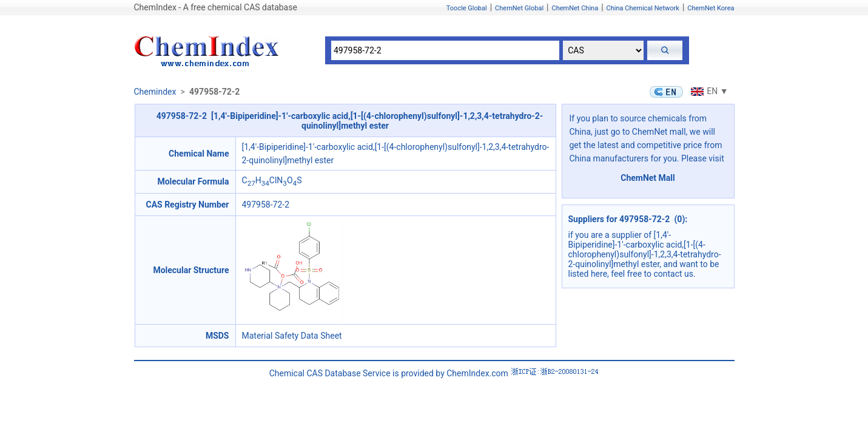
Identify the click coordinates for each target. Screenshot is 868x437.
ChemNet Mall (648, 178)
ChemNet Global (519, 8)
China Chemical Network (643, 8)
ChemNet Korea (711, 8)
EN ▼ (708, 91)
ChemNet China (575, 8)
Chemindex (155, 92)
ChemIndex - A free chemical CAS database (216, 7)
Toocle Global (467, 8)
